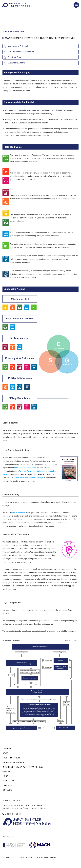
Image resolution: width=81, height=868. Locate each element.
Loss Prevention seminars (25, 468)
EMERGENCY (8, 785)
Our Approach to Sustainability (21, 52)
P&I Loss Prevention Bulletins (31, 471)
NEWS (5, 753)
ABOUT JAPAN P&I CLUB (13, 762)
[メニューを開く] (76, 5)
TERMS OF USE (8, 857)
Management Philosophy (19, 46)
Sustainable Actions (16, 63)
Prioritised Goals (15, 57)
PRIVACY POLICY (26, 857)
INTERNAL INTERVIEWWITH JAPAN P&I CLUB (23, 767)
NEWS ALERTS (9, 781)
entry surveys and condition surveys (28, 478)
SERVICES (7, 748)
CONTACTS (7, 790)
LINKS (5, 776)
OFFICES (6, 771)
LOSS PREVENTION (11, 758)
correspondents (19, 512)
